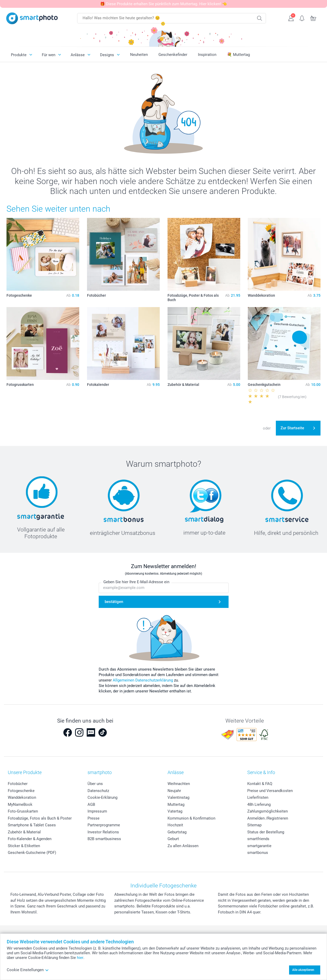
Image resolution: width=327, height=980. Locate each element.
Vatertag (175, 811)
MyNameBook (20, 804)
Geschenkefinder (173, 55)
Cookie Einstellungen (28, 970)
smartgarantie (259, 846)
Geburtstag (177, 832)
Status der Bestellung (266, 832)
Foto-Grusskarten (23, 811)
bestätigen (114, 602)
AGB (91, 804)
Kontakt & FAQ (260, 784)
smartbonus (258, 853)
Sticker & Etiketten (24, 846)
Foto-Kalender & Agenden (30, 839)
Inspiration (207, 55)
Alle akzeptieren (303, 970)
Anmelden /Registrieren (268, 818)
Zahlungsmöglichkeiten (268, 811)
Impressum (97, 811)
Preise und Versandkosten (270, 791)
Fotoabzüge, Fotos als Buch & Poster (40, 818)
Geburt (173, 839)
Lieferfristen (258, 797)
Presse (94, 818)
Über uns (95, 784)
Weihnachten (179, 784)
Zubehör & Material (24, 832)
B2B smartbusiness (104, 839)
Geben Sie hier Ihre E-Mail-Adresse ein (136, 582)
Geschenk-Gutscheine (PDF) (32, 853)
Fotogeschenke (21, 791)
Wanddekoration (22, 797)
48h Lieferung (259, 804)
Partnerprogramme (104, 825)
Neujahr (174, 791)
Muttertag (176, 804)
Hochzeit (175, 825)
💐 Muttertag (238, 55)
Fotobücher (18, 784)
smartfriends (258, 839)
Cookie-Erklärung (102, 797)
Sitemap (254, 825)
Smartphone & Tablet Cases (32, 825)
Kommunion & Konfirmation (191, 818)
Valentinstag (178, 797)
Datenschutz (98, 791)
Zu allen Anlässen (183, 846)
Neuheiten (139, 55)
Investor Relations (103, 832)
